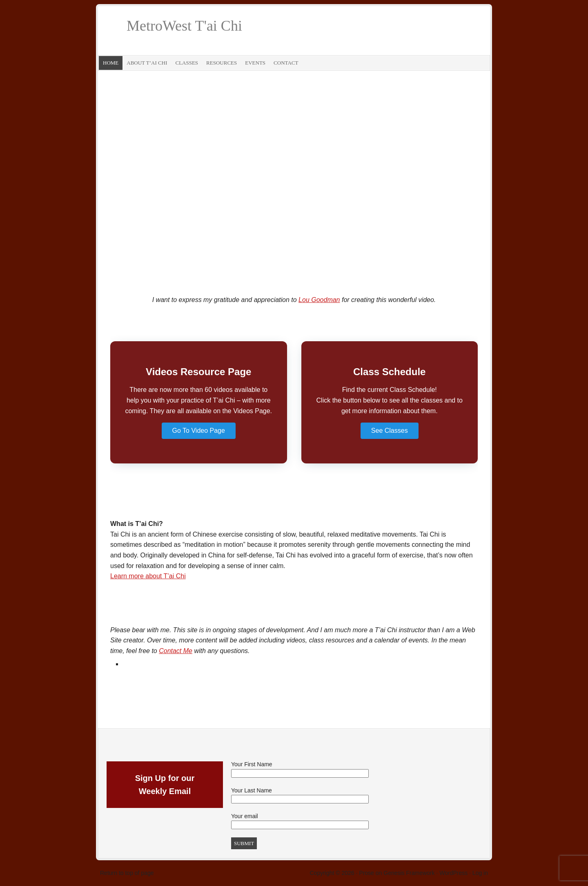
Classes (187, 63)
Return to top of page (127, 873)
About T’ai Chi (147, 63)
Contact (286, 63)
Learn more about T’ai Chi (148, 576)
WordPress (453, 873)
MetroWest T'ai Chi (184, 26)
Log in (480, 873)
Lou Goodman (319, 300)
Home (111, 63)
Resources (222, 63)
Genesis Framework (409, 873)
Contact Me (176, 651)
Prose (366, 873)
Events (255, 63)
